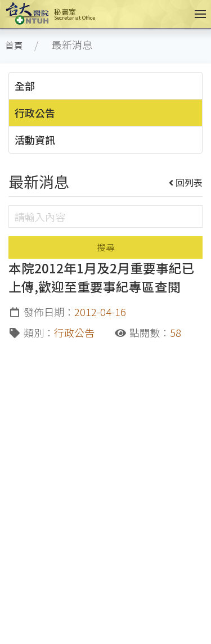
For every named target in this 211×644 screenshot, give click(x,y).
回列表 (186, 182)
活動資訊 (35, 139)
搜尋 (106, 247)
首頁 (14, 45)
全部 (25, 85)
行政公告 (35, 112)
